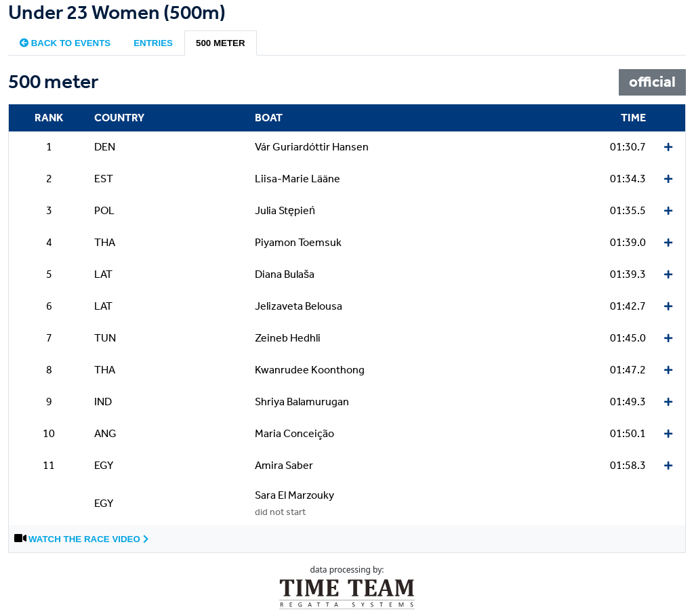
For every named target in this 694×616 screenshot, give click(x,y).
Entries (153, 43)
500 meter (221, 43)
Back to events (65, 43)
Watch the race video (88, 539)
